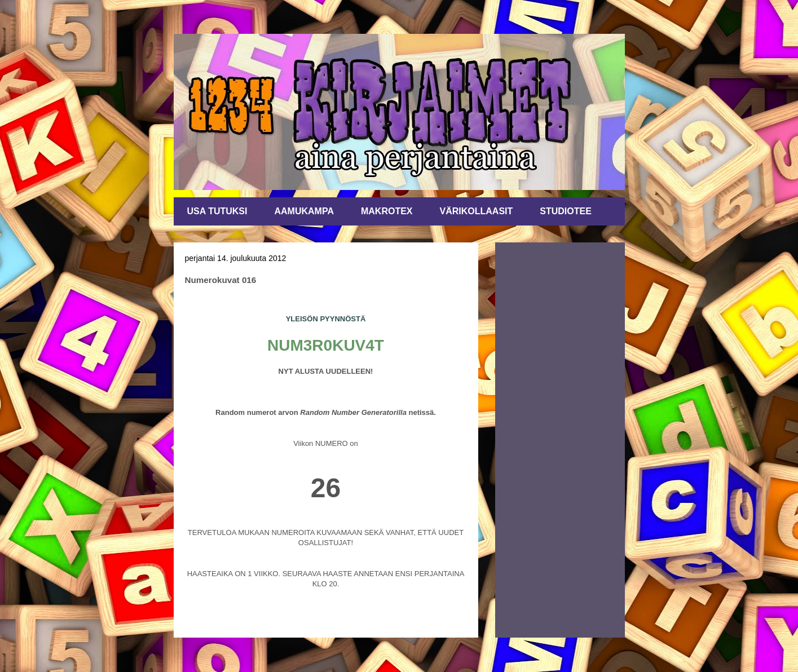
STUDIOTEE (566, 211)
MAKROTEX (387, 211)
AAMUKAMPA (304, 211)
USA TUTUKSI (217, 211)
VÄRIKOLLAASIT (477, 211)
